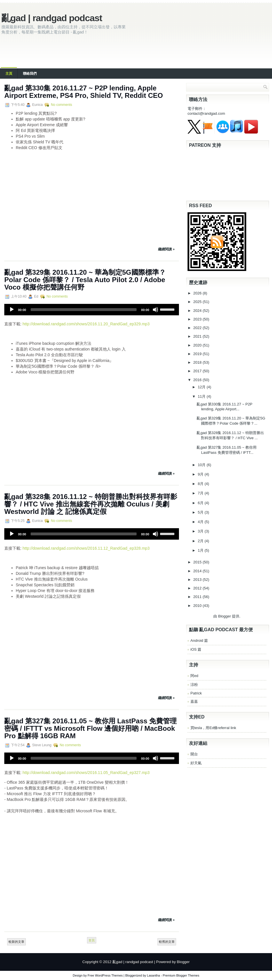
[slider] (84, 310)
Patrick (196, 693)
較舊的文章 (167, 942)
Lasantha (153, 975)
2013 (198, 580)
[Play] (12, 310)
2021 (198, 336)
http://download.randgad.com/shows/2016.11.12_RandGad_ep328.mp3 (86, 548)
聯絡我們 (30, 74)
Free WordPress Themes (105, 975)
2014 (198, 571)
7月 (201, 493)
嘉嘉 (194, 701)
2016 (198, 380)
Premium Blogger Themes (181, 975)
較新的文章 (16, 942)
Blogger (225, 616)
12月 (202, 387)
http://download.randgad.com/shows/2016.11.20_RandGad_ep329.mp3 (86, 324)
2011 (198, 597)
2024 (198, 311)
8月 (201, 484)
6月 (201, 503)
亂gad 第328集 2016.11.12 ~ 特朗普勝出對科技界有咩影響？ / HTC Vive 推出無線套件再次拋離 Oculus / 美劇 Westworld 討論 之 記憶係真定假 (91, 504)
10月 (202, 465)
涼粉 (194, 685)
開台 (194, 754)
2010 (198, 606)
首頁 (92, 940)
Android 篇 (199, 641)
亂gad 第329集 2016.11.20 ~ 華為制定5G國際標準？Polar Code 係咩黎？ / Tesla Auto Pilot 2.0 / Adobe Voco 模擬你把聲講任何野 (85, 280)
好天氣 (196, 763)
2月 (201, 541)
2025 (198, 302)
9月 (201, 474)
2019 (198, 354)
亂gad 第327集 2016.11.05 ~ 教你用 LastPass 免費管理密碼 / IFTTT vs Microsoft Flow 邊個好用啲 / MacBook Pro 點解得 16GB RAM (90, 728)
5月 (201, 512)
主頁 (9, 74)
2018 (198, 362)
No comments (62, 105)
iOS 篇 (196, 649)
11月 (202, 396)
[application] (92, 310)
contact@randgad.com (206, 113)
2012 (198, 588)
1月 (201, 550)
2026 (198, 293)
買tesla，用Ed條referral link (213, 728)
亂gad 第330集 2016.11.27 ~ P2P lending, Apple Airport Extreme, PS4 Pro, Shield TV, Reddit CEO (84, 92)
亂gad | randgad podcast (52, 18)
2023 (198, 319)
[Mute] (155, 310)
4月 (201, 522)
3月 (201, 531)
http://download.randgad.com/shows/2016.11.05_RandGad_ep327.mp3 (86, 773)
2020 (198, 345)
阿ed (194, 676)
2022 (198, 328)
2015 (198, 562)
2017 (198, 371)
